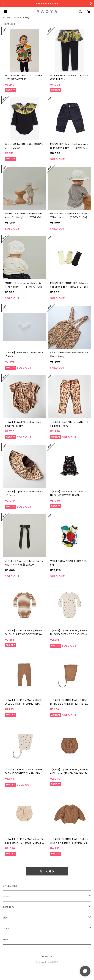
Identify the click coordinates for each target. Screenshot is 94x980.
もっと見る (47, 871)
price (6, 928)
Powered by (47, 962)
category (9, 907)
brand (7, 896)
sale (5, 939)
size (16, 18)
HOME (7, 18)
